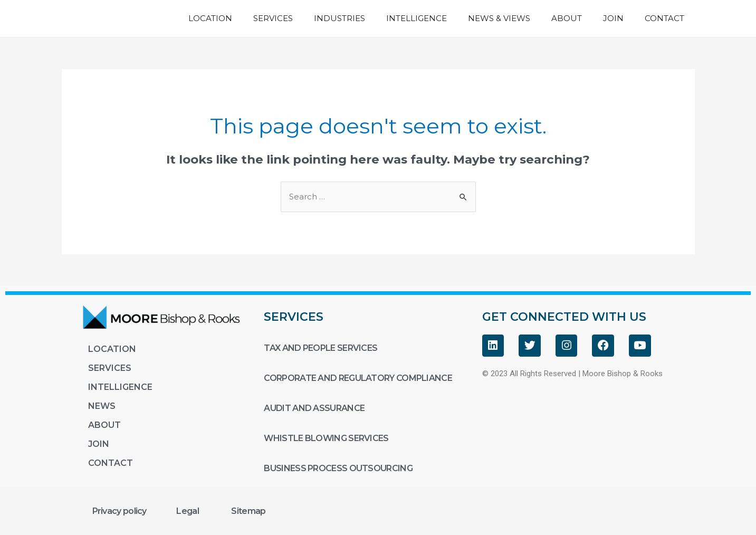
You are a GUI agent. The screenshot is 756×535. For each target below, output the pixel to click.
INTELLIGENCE (417, 18)
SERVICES (273, 18)
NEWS (102, 406)
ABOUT (567, 18)
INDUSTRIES (339, 18)
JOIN (613, 18)
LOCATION (210, 18)
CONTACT (664, 18)
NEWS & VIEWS (499, 18)
